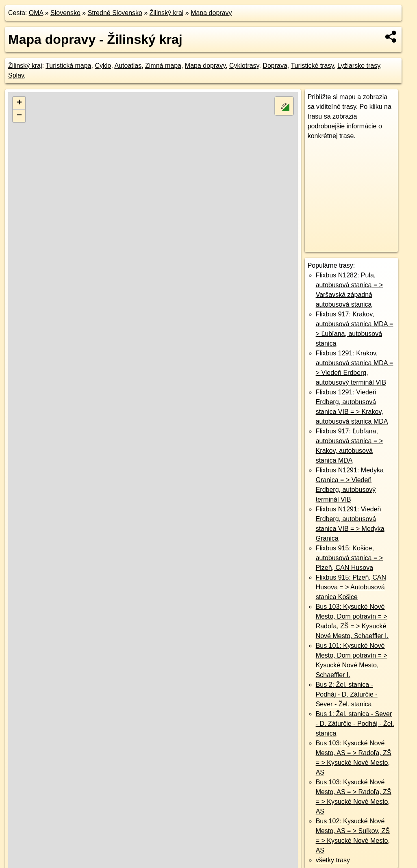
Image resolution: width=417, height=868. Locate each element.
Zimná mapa (163, 66)
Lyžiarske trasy (359, 66)
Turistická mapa (68, 66)
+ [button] (19, 103)
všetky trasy (333, 860)
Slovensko (65, 13)
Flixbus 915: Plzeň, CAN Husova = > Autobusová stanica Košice (351, 587)
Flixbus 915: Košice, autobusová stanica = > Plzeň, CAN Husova (349, 558)
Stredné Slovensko (115, 13)
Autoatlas (128, 66)
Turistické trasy (312, 66)
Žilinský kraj (167, 13)
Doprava (275, 66)
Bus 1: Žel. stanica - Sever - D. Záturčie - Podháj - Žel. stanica (355, 724)
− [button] (19, 116)
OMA (36, 13)
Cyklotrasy (244, 66)
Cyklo (103, 66)
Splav (16, 75)
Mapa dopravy (211, 13)
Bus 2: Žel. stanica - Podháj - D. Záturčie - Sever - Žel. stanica (347, 694)
